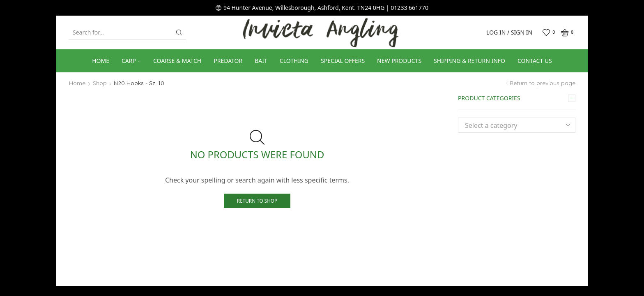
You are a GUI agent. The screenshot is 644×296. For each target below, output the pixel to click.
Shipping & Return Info (469, 61)
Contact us (535, 61)
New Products (399, 61)
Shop (100, 83)
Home (101, 61)
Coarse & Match (177, 61)
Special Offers (343, 61)
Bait (261, 61)
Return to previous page (543, 83)
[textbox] (511, 126)
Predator (228, 61)
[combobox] (517, 125)
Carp (131, 61)
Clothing (294, 61)
